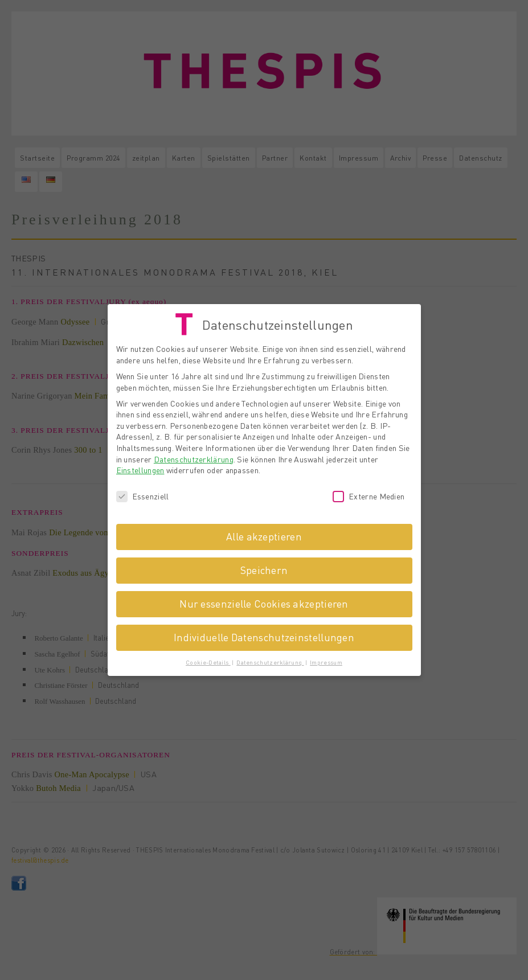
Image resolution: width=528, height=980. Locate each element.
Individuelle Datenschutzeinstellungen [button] (264, 635)
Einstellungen (140, 468)
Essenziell (143, 494)
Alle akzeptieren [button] (264, 534)
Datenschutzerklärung (194, 457)
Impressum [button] (326, 660)
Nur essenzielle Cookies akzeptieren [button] (264, 601)
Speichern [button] (264, 568)
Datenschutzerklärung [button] (270, 660)
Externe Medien (369, 494)
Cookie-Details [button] (208, 660)
